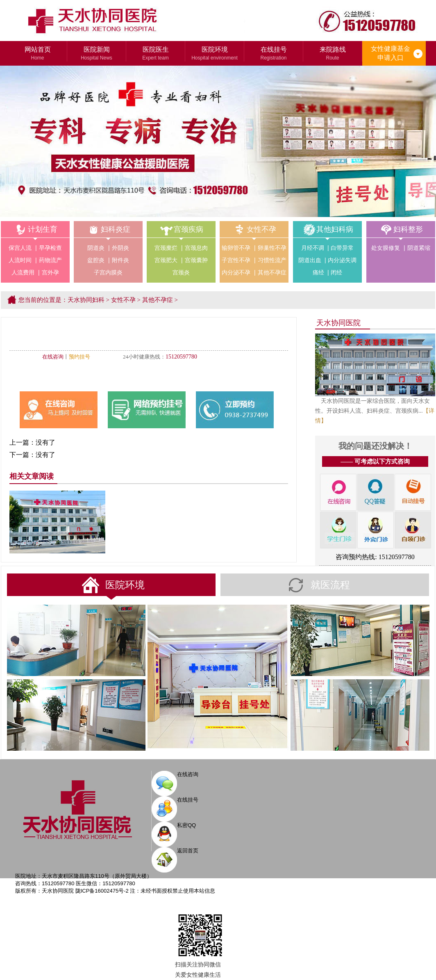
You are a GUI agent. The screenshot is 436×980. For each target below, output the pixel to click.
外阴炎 (120, 248)
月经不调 (313, 248)
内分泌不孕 (236, 272)
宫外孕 (50, 272)
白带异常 (342, 248)
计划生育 (35, 229)
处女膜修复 (386, 248)
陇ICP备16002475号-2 (102, 891)
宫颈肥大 (166, 260)
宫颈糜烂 (166, 248)
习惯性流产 (272, 260)
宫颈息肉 (196, 248)
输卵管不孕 (236, 248)
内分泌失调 (342, 260)
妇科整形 (401, 229)
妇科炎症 (108, 229)
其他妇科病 (327, 229)
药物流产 (50, 260)
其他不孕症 (272, 272)
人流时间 (20, 260)
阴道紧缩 (419, 248)
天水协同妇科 (86, 300)
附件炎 (120, 260)
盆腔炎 (96, 260)
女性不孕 (254, 229)
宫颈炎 (181, 272)
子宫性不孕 (236, 260)
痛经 (318, 272)
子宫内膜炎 (108, 272)
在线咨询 (53, 357)
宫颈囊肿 (196, 260)
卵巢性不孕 (272, 248)
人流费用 (23, 272)
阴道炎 (96, 248)
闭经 (336, 272)
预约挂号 (79, 357)
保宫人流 (20, 248)
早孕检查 (50, 248)
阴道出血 (310, 260)
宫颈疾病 (181, 229)
